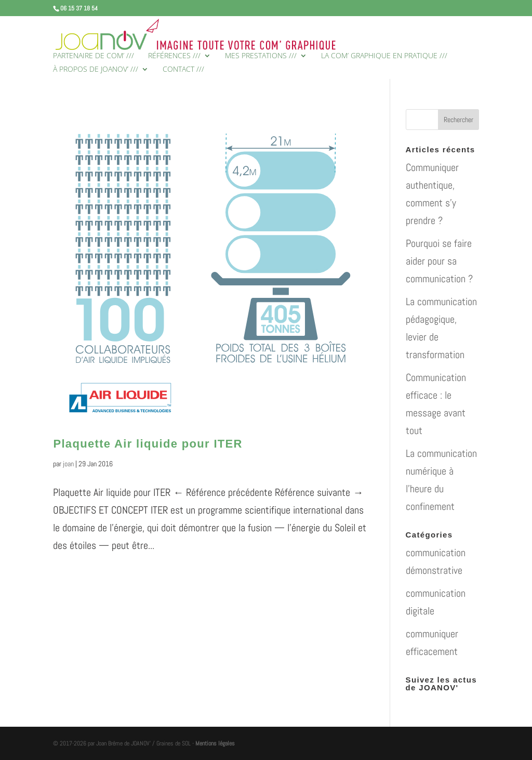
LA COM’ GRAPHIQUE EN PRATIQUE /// (384, 56)
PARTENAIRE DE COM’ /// (94, 56)
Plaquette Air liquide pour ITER (148, 444)
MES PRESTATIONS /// (261, 56)
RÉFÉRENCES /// (174, 56)
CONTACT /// (183, 70)
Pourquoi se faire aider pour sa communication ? (439, 261)
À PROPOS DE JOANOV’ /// (96, 70)
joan (68, 464)
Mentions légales (215, 743)
